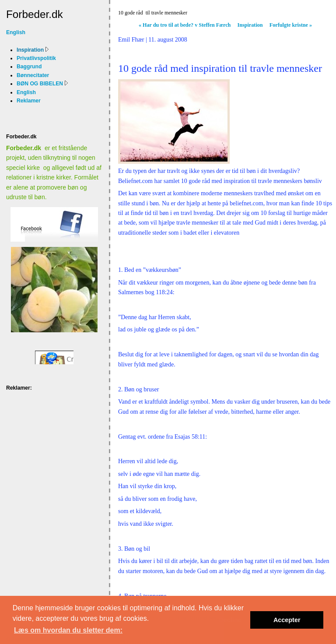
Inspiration (250, 25)
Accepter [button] (287, 620)
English (16, 32)
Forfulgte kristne (291, 25)
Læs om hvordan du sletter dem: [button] (68, 630)
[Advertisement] (33, 422)
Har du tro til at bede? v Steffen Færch (185, 25)
